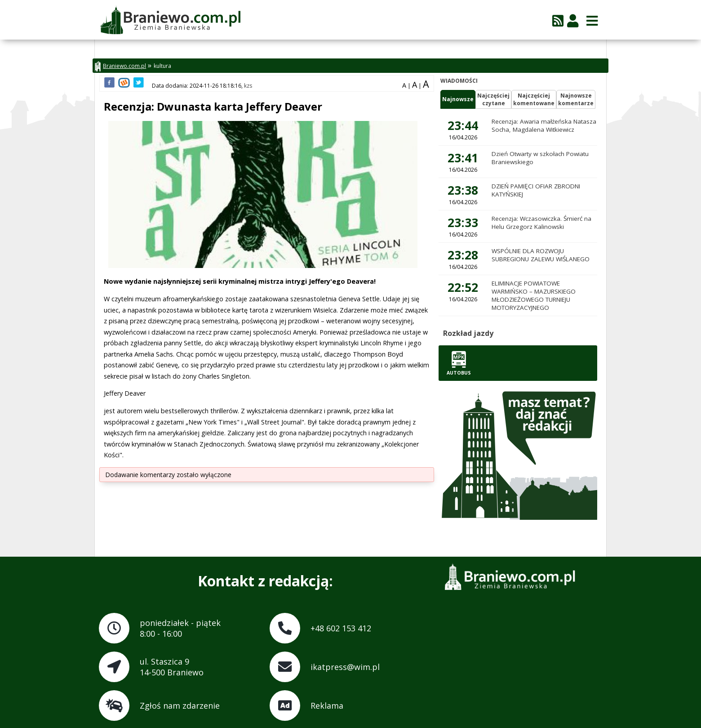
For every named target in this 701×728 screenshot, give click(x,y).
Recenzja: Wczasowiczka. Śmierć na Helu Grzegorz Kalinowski (541, 223)
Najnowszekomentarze (576, 99)
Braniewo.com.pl (120, 66)
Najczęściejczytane (493, 99)
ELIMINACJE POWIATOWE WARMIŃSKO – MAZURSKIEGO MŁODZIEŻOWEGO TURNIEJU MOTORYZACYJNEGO (534, 295)
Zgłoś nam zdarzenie (180, 706)
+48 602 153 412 (341, 628)
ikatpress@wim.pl (345, 667)
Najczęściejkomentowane (534, 99)
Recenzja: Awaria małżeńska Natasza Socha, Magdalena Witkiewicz (544, 125)
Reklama (327, 706)
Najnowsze (458, 99)
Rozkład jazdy (468, 333)
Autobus (459, 363)
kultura (162, 66)
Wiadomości (459, 81)
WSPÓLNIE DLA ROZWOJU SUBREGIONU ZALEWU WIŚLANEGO (541, 255)
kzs (248, 86)
